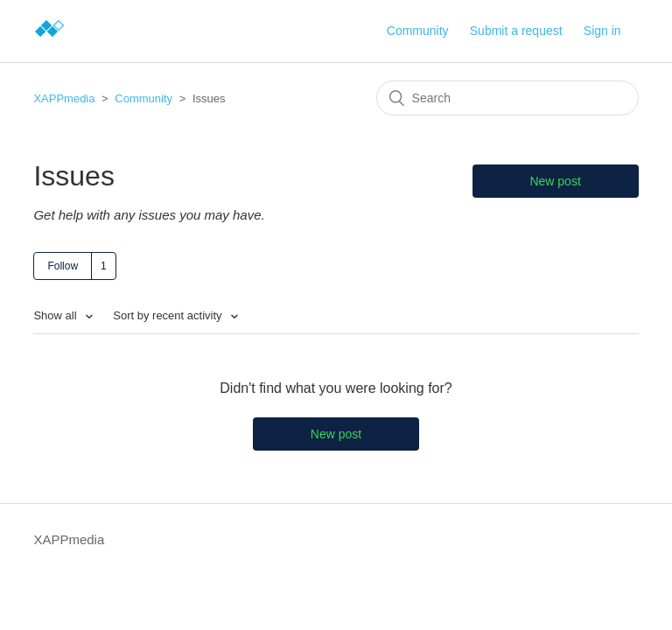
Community (418, 31)
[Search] (507, 98)
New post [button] (555, 181)
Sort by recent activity (169, 315)
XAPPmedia (64, 98)
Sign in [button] (602, 31)
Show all (56, 315)
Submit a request (516, 31)
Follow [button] (63, 266)
